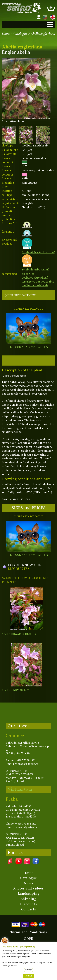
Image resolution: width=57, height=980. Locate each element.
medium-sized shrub (35, 286)
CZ (44, 17)
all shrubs (28, 274)
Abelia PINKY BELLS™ (16, 690)
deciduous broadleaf (35, 278)
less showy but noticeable (38, 282)
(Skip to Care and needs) (14, 376)
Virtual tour (20, 789)
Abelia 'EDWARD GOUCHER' (19, 634)
